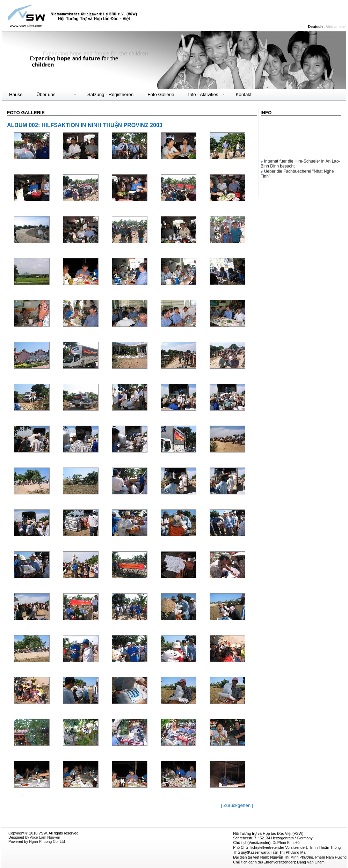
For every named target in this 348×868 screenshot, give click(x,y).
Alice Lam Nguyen (45, 837)
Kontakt (243, 94)
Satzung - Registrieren (111, 94)
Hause (16, 94)
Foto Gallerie (161, 94)
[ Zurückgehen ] (237, 805)
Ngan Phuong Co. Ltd (47, 841)
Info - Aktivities (203, 95)
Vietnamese (336, 27)
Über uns (46, 94)
